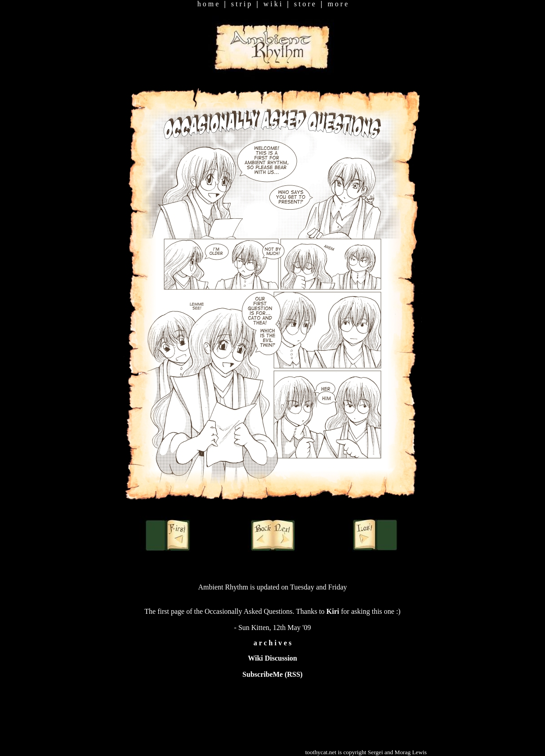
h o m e (208, 4)
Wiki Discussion (272, 658)
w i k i (272, 4)
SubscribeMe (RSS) (272, 674)
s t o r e (305, 4)
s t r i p (241, 4)
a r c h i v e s (273, 643)
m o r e (337, 4)
